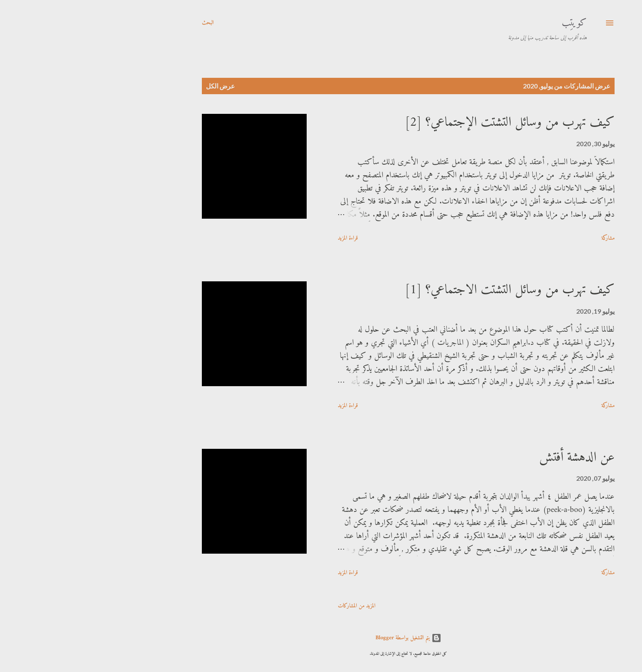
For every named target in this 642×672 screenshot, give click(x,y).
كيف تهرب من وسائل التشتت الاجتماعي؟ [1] (423, 290)
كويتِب (487, 23)
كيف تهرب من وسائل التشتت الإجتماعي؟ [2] (423, 122)
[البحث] (121, 23)
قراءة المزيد (261, 238)
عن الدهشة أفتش (490, 457)
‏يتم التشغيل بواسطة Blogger (321, 638)
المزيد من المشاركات (269, 606)
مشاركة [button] (521, 238)
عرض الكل (133, 86)
